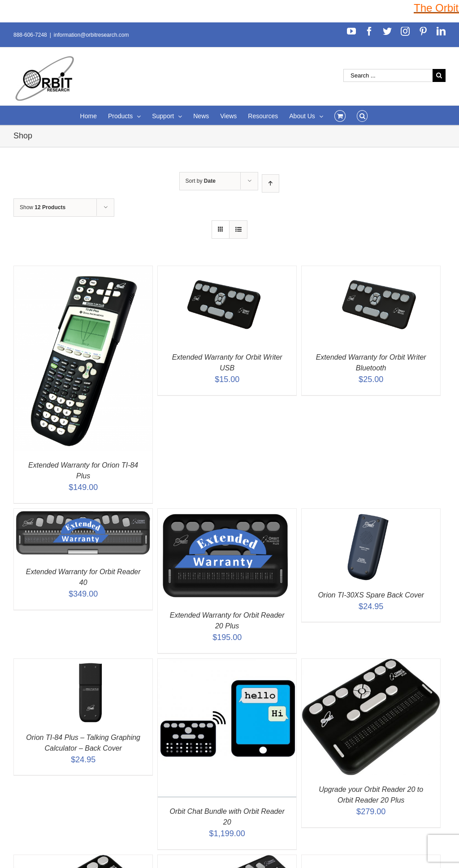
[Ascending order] (271, 183)
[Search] (362, 115)
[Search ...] (388, 75)
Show (43, 207)
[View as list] (238, 230)
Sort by (201, 181)
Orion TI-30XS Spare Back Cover (371, 595)
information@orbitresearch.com (91, 35)
